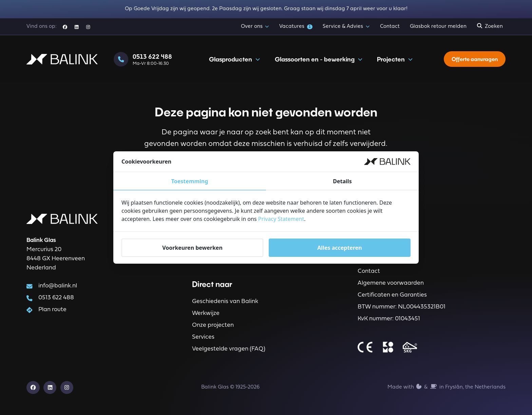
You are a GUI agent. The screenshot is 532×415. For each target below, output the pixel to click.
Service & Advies (346, 27)
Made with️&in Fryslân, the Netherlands (446, 387)
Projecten (395, 59)
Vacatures (296, 27)
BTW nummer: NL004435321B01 (402, 307)
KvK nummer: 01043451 (389, 319)
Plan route (52, 310)
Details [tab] (342, 182)
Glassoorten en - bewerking (319, 59)
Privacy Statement (281, 219)
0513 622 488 (56, 298)
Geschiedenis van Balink (225, 301)
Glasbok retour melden (438, 27)
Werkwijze (206, 313)
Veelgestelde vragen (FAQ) (229, 349)
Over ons (255, 27)
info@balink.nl (58, 286)
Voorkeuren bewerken (192, 248)
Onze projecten (213, 325)
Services (203, 337)
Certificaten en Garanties (392, 295)
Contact (390, 27)
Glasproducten (234, 59)
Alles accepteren (339, 248)
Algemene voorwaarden (391, 283)
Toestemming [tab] (190, 182)
